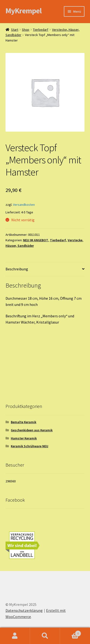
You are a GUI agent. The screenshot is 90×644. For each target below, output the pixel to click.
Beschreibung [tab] (17, 269)
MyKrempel (24, 11)
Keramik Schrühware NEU (30, 446)
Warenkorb (71, 632)
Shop (26, 30)
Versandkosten (24, 205)
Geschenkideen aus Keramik (32, 430)
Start (15, 30)
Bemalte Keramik (24, 422)
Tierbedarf (41, 30)
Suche (45, 636)
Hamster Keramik (24, 438)
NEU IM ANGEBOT (36, 240)
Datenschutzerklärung (24, 610)
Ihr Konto (15, 636)
